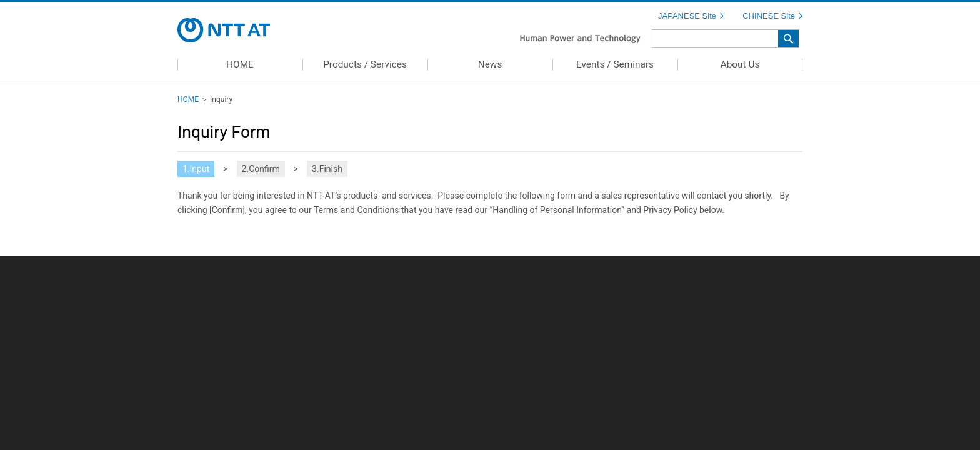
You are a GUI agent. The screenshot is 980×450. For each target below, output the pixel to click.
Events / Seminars (615, 64)
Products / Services (365, 64)
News (490, 64)
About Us (740, 64)
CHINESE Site (769, 16)
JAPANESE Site (687, 16)
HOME (240, 64)
